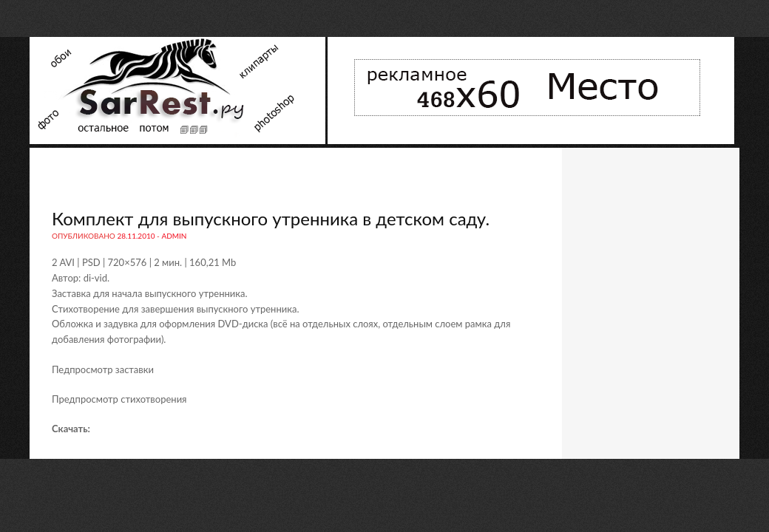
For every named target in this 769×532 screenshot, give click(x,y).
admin (174, 236)
